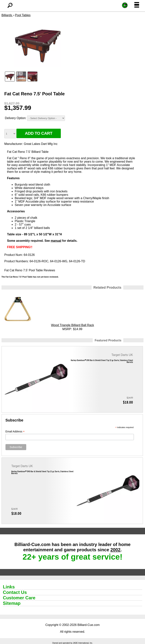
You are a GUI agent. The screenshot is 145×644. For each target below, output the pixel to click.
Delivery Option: (16, 118)
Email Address (15, 432)
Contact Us (15, 592)
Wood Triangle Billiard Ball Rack (72, 325)
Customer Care (19, 598)
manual (56, 241)
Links (9, 587)
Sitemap (12, 603)
